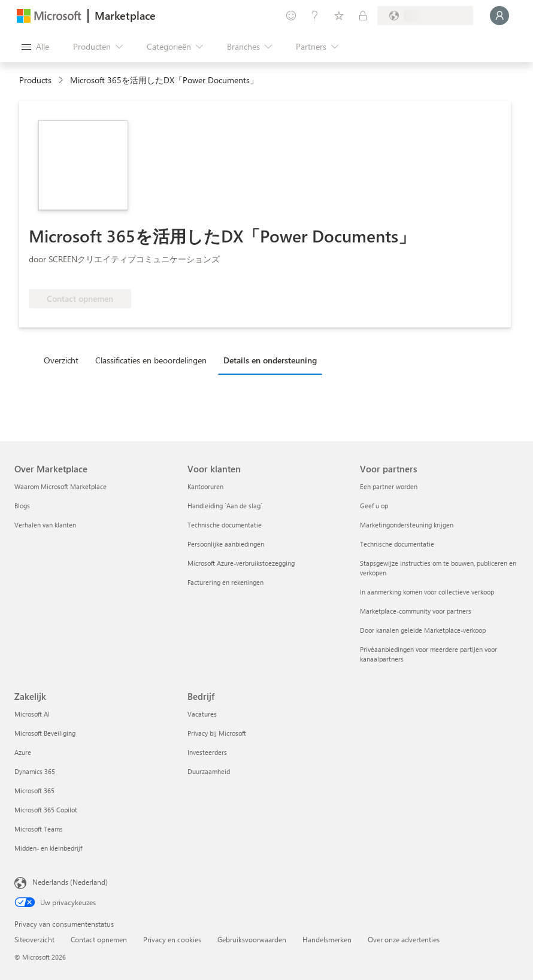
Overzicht (61, 360)
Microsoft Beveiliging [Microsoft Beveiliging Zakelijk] (45, 733)
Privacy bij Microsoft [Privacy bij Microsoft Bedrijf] (217, 733)
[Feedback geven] (291, 16)
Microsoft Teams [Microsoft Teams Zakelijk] (39, 829)
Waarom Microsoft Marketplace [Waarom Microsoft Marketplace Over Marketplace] (60, 486)
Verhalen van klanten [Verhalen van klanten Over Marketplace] (45, 525)
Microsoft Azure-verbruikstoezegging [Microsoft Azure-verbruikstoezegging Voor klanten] (241, 563)
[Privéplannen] (363, 16)
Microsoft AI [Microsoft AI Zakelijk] (32, 714)
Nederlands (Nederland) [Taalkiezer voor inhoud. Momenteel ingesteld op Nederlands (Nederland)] (70, 882)
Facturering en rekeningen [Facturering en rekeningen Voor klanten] (225, 582)
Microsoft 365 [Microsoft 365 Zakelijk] (34, 791)
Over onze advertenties (404, 939)
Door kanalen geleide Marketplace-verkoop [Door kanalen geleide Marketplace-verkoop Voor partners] (423, 630)
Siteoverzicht (34, 939)
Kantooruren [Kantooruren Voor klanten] (205, 486)
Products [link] (35, 80)
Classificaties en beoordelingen (151, 360)
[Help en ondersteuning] (315, 16)
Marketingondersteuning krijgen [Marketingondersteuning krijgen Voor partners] (407, 525)
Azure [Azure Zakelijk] (23, 752)
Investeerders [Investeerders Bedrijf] (207, 752)
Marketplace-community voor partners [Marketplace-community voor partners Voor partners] (416, 611)
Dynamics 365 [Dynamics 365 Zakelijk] (35, 771)
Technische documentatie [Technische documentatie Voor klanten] (225, 525)
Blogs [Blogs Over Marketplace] (22, 506)
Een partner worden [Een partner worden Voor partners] (389, 486)
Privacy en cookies (172, 939)
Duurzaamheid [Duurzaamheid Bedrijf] (209, 771)
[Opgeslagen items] (339, 16)
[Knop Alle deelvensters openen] (35, 47)
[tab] (64, 360)
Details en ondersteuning (270, 360)
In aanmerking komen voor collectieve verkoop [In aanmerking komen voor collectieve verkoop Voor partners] (427, 592)
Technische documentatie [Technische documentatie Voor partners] (397, 544)
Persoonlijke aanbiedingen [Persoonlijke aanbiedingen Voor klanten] (226, 544)
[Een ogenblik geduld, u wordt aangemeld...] (499, 16)
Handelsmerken (327, 939)
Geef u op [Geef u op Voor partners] (374, 506)
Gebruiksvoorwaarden (252, 939)
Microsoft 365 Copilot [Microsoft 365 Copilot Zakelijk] (46, 810)
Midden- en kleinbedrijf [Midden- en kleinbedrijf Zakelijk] (48, 848)
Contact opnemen (99, 939)
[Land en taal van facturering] (425, 16)
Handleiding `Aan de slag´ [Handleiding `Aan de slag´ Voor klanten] (225, 506)
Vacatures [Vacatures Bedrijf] (202, 714)
